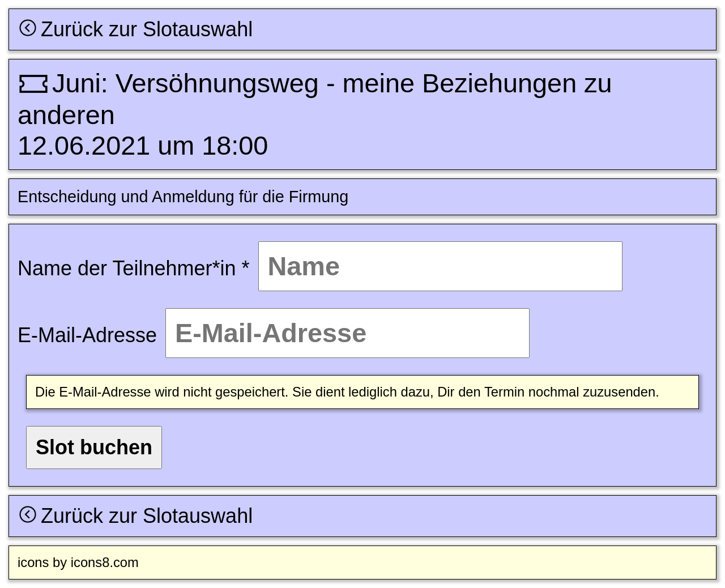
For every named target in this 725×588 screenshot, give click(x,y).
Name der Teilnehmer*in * (134, 268)
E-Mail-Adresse (87, 335)
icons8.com (105, 562)
